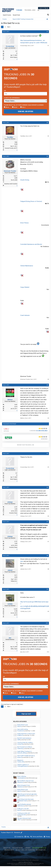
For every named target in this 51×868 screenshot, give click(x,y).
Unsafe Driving (25, 180)
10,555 (15, 609)
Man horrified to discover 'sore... (26, 781)
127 (16, 51)
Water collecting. (22, 776)
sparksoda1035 (21, 815)
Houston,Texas (13, 513)
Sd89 (19, 740)
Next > (9, 27)
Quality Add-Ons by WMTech (25, 863)
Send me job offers (26, 111)
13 (17, 643)
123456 (10, 604)
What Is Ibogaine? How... (24, 785)
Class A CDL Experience (12, 98)
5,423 (16, 405)
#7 (47, 522)
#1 (47, 32)
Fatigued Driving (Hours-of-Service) (31, 201)
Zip (5, 91)
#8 (47, 555)
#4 (47, 385)
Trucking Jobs (30, 10)
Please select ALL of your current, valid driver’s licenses (24, 105)
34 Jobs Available (42, 431)
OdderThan (20, 749)
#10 (47, 623)
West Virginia (14, 57)
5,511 (16, 575)
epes (22, 561)
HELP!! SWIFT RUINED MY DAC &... (26, 756)
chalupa (10, 502)
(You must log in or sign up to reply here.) (12, 704)
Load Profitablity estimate (24, 804)
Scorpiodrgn (10, 46)
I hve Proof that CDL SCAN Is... (25, 743)
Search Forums (7, 15)
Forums (19, 10)
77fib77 (19, 820)
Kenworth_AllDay (22, 753)
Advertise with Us (39, 848)
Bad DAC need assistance (24, 738)
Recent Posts (16, 15)
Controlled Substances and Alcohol (31, 244)
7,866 (16, 142)
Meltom (10, 400)
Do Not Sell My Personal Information (31, 850)
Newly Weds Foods (23, 725)
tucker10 (20, 757)
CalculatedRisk (21, 796)
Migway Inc (20, 760)
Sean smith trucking (23, 729)
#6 (47, 487)
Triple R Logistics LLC (23, 765)
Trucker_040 (21, 762)
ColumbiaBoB (21, 778)
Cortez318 (20, 744)
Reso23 (19, 810)
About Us (7, 848)
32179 (16, 615)
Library (28, 848)
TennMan (10, 137)
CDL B (15, 107)
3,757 (16, 507)
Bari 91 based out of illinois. (25, 747)
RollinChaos (20, 806)
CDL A (6, 107)
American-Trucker (10, 171)
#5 (47, 454)
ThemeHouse (36, 865)
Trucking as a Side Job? (24, 813)
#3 (47, 156)
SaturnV (19, 726)
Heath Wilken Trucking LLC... (25, 751)
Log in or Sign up (44, 8)
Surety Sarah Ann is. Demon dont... (26, 734)
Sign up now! (26, 714)
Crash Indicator (25, 315)
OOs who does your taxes (24, 818)
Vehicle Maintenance (27, 266)
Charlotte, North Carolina (11, 184)
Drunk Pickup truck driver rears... (26, 799)
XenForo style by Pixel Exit (26, 862)
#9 (47, 589)
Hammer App (9, 850)
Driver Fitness (24, 223)
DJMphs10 (20, 735)
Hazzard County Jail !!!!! (11, 148)
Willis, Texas (14, 649)
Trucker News (17, 848)
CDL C (23, 107)
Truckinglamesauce (23, 766)
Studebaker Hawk (22, 801)
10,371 (15, 176)
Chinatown (20, 782)
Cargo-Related (25, 287)
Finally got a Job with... (23, 809)
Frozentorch (21, 731)
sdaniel (10, 570)
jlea (10, 638)
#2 (47, 123)
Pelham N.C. (14, 581)
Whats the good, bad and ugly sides (27, 794)
